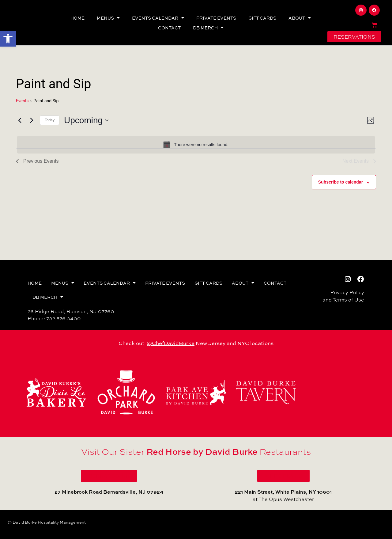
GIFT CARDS (262, 18)
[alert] (196, 145)
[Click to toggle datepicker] (86, 120)
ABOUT (300, 18)
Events (22, 101)
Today (50, 120)
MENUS (108, 18)
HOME (77, 18)
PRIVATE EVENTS (216, 18)
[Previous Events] (20, 120)
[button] (8, 39)
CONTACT (169, 28)
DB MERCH (208, 28)
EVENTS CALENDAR (158, 18)
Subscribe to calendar (341, 182)
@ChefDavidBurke (171, 343)
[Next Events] (32, 120)
